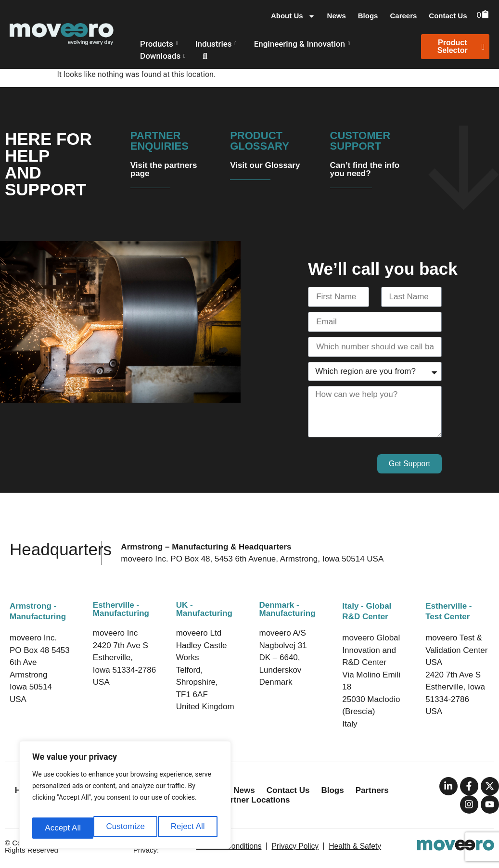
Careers (403, 16)
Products (159, 44)
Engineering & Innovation (302, 44)
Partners (372, 790)
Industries (216, 44)
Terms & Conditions (231, 846)
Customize (63, 828)
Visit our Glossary (265, 165)
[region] (125, 798)
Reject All (126, 828)
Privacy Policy (295, 846)
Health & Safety (352, 846)
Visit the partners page (164, 169)
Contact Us (448, 16)
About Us (293, 16)
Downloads (163, 56)
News (337, 16)
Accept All (188, 828)
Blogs (368, 16)
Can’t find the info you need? (365, 169)
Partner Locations (255, 800)
